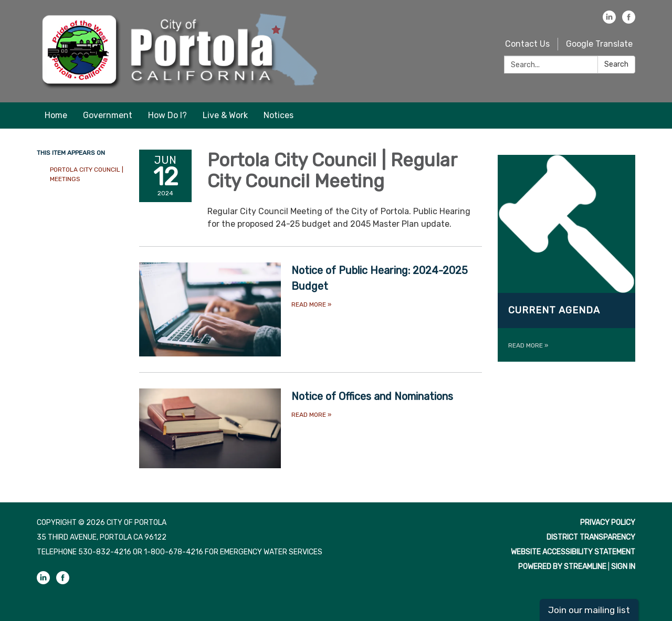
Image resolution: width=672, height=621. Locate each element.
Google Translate (599, 44)
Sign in (623, 567)
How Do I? (167, 115)
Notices (279, 115)
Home (56, 115)
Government (108, 115)
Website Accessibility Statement (573, 552)
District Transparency (591, 537)
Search (616, 64)
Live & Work (225, 115)
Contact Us (527, 44)
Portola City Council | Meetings (87, 174)
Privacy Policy (608, 523)
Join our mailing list (589, 610)
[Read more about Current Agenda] (567, 258)
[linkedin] (609, 21)
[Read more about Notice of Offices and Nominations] (311, 428)
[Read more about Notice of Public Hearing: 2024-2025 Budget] (311, 309)
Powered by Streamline (562, 567)
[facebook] (629, 21)
